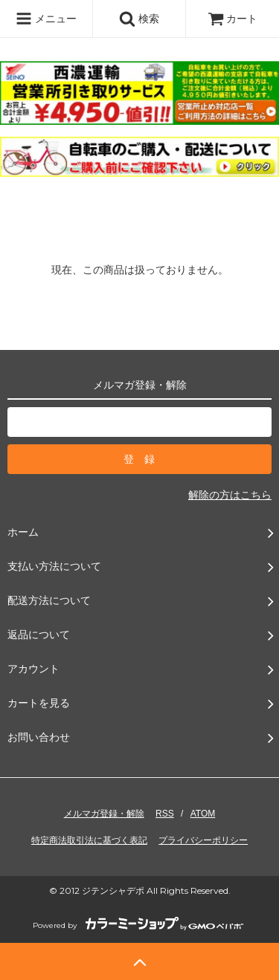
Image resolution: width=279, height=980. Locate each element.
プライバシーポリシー (203, 840)
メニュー (46, 19)
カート (233, 19)
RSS (165, 814)
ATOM (203, 814)
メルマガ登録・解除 (104, 814)
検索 (139, 19)
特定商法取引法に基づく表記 (89, 840)
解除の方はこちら (230, 495)
